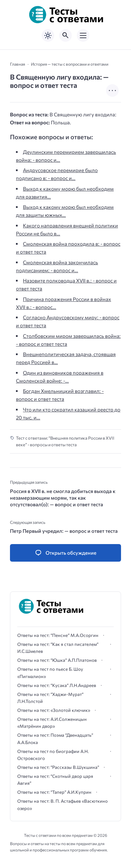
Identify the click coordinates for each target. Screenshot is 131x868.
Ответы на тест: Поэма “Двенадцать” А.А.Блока (55, 739)
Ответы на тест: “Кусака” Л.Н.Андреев (57, 685)
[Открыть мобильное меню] (83, 35)
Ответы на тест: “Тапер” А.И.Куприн (54, 792)
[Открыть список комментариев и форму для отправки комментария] (65, 553)
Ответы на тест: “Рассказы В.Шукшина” (58, 767)
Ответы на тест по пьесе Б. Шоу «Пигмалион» (50, 673)
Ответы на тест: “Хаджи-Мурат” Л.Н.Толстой (50, 698)
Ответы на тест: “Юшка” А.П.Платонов (57, 660)
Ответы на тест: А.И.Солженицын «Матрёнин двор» (52, 723)
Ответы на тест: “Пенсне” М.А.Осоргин (58, 635)
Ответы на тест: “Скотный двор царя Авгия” (55, 780)
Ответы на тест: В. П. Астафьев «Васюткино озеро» (63, 805)
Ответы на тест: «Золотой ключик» (54, 710)
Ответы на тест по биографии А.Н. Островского (53, 755)
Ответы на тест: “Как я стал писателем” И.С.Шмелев (58, 648)
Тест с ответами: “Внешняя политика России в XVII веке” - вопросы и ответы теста (65, 441)
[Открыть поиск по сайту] (65, 35)
